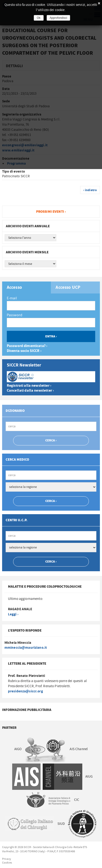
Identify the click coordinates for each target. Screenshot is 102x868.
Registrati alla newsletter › (29, 386)
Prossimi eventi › (51, 212)
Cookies (7, 863)
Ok (39, 18)
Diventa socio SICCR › (24, 351)
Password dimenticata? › (27, 346)
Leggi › (13, 614)
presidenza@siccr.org (25, 691)
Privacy (7, 859)
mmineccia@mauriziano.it (26, 648)
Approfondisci (59, 18)
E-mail (12, 298)
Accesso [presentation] (14, 288)
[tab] (27, 287)
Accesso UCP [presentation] (68, 288)
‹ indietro (90, 190)
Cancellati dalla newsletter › (30, 391)
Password (15, 315)
